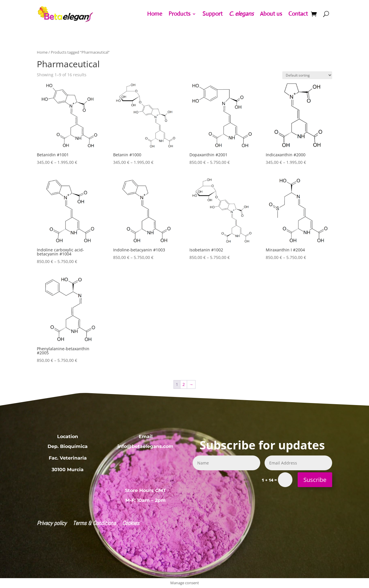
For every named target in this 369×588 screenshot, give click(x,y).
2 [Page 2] (184, 384)
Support (212, 14)
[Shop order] (307, 75)
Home (155, 14)
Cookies (131, 524)
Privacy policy (52, 524)
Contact (298, 14)
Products (179, 14)
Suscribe (315, 480)
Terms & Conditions (94, 524)
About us (271, 14)
